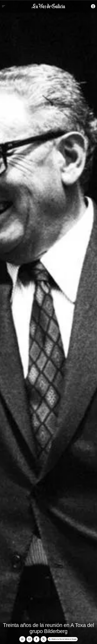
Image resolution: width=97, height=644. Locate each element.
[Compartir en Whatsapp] (22, 639)
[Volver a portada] (48, 6)
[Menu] (4, 6)
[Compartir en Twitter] (44, 639)
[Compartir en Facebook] (37, 639)
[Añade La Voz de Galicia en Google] (63, 639)
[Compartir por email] (29, 639)
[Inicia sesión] (93, 6)
